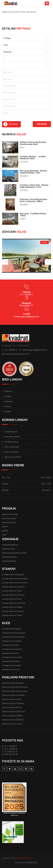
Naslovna (8, 391)
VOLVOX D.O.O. (31, 863)
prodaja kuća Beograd (11, 629)
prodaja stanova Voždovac (13, 595)
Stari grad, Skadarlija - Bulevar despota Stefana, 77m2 (33, 172)
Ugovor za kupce (11, 452)
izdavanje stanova (10, 545)
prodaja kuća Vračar (11, 645)
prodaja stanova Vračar (12, 591)
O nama (8, 406)
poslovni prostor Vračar (12, 699)
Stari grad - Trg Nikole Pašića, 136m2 (33, 215)
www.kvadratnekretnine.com (17, 354)
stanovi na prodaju (10, 514)
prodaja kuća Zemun (11, 670)
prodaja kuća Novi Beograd (13, 633)
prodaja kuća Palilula (11, 661)
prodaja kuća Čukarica (11, 665)
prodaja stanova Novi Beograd (15, 579)
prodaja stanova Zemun (12, 615)
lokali (4, 535)
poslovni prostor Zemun (12, 724)
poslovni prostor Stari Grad (13, 712)
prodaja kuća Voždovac (12, 649)
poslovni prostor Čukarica (13, 720)
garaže (5, 531)
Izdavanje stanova (12, 437)
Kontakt (8, 412)
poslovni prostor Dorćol (12, 707)
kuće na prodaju (9, 518)
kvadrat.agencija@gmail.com (27, 317)
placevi (5, 527)
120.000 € (24, 162)
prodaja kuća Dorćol (10, 653)
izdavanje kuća (8, 549)
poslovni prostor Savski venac (15, 691)
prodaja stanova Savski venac (15, 583)
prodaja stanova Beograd (13, 574)
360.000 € (24, 205)
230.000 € (24, 190)
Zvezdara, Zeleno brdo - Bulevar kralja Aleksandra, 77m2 (34, 186)
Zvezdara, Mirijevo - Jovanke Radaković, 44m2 (33, 157)
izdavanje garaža (9, 557)
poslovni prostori (9, 522)
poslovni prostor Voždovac (13, 703)
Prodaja (8, 396)
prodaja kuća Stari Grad (12, 657)
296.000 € (24, 176)
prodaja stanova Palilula (12, 607)
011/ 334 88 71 (11, 350)
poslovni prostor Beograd (13, 683)
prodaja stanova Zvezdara (13, 587)
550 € (22, 147)
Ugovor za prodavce (13, 457)
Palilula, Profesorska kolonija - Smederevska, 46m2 (33, 143)
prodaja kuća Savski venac (13, 637)
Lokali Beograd (11, 432)
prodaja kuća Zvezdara (12, 641)
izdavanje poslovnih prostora (14, 553)
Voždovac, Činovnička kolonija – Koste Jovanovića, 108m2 (34, 200)
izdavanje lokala (9, 561)
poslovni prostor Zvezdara (13, 695)
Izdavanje (8, 401)
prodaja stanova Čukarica (13, 611)
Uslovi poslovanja (12, 447)
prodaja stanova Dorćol (12, 599)
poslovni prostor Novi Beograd (15, 687)
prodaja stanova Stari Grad (13, 603)
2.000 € (23, 219)
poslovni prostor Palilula (12, 716)
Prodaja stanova (11, 442)
